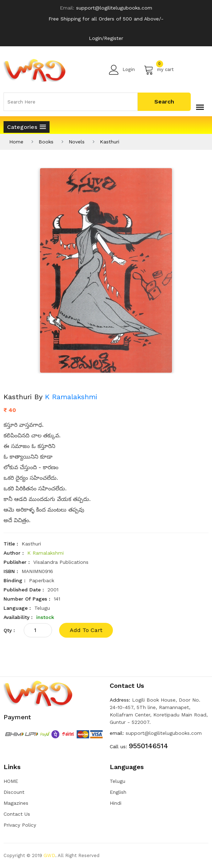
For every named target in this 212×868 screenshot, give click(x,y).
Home (16, 142)
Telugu (118, 781)
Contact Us (17, 814)
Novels (77, 142)
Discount (14, 792)
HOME (11, 781)
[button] (27, 127)
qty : (9, 630)
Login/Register (106, 38)
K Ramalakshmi (71, 397)
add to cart (86, 630)
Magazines (16, 803)
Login (122, 70)
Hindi (116, 803)
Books (46, 142)
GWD (49, 855)
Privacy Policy (20, 825)
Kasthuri (110, 142)
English (118, 792)
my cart (159, 70)
